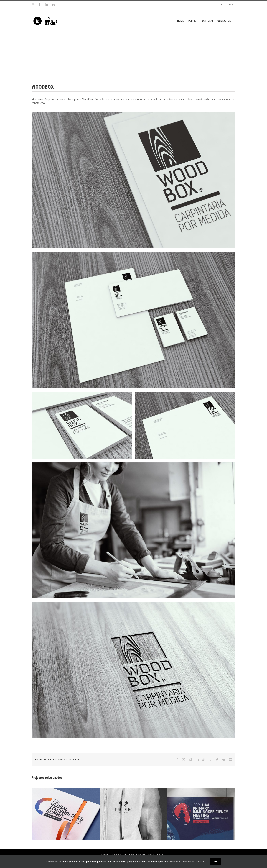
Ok (216, 862)
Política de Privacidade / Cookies (187, 862)
